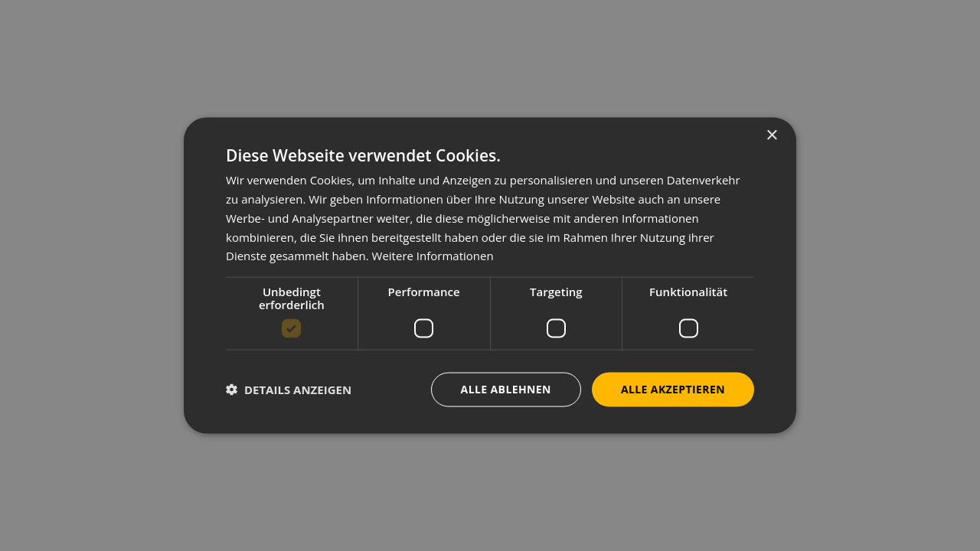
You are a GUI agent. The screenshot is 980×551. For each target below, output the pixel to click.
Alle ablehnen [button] (506, 389)
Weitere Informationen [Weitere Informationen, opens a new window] (433, 256)
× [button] (771, 136)
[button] (289, 390)
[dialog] (490, 275)
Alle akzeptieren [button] (673, 389)
